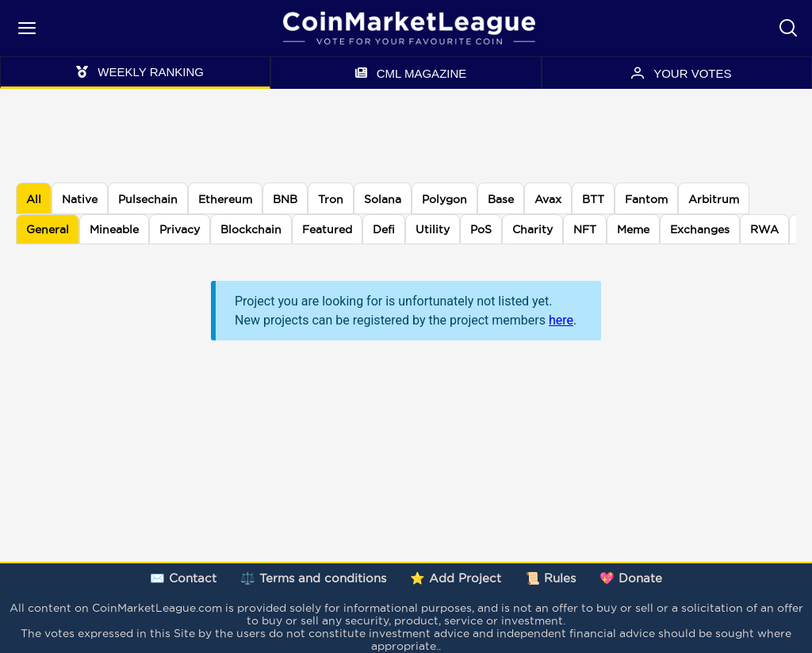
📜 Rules (550, 578)
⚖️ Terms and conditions (313, 578)
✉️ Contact (183, 578)
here (561, 320)
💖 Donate (631, 578)
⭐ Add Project (456, 578)
